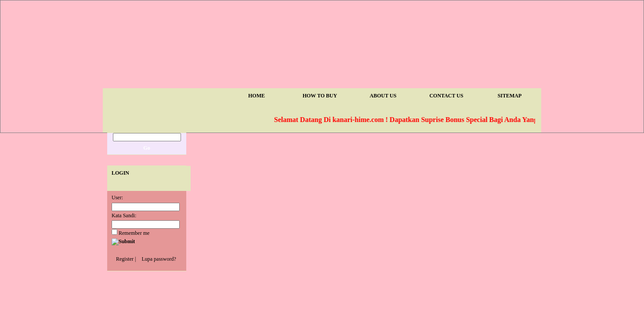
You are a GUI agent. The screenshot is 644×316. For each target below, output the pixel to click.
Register (125, 259)
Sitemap (510, 96)
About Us (383, 96)
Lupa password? (159, 259)
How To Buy (320, 96)
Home (257, 96)
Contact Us (446, 96)
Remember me (130, 233)
